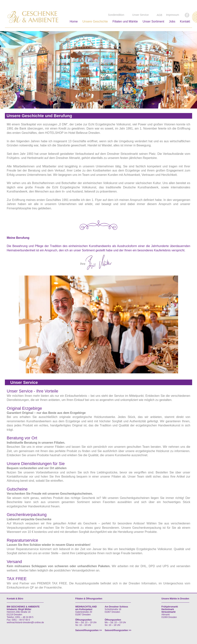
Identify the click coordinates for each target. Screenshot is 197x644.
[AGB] (159, 15)
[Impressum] (173, 15)
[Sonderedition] (116, 15)
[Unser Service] (140, 15)
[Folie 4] (101, 107)
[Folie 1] (97, 107)
